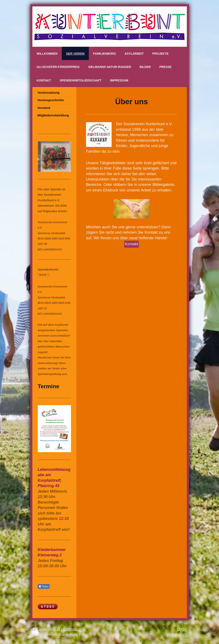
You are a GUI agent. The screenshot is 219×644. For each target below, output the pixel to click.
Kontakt (131, 244)
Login (182, 629)
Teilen (44, 587)
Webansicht (177, 635)
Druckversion (47, 629)
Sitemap (70, 629)
